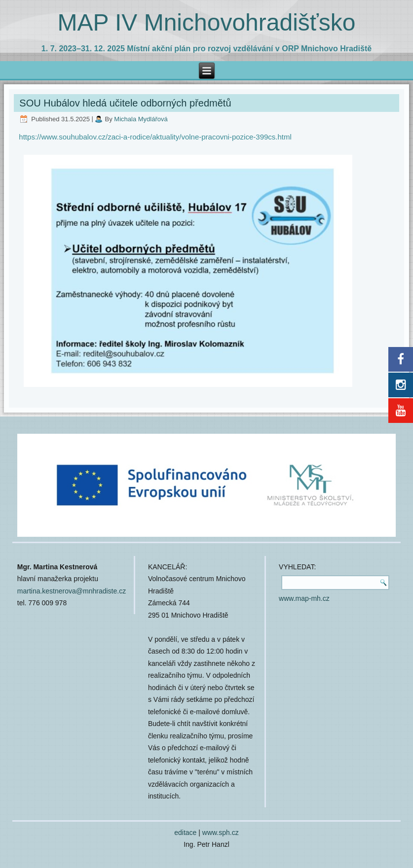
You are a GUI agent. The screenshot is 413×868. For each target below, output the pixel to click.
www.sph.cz (221, 833)
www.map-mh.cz (304, 598)
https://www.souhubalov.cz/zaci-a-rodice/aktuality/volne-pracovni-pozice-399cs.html (155, 137)
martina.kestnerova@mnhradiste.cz (72, 591)
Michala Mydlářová (141, 119)
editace (185, 833)
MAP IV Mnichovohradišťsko (206, 22)
